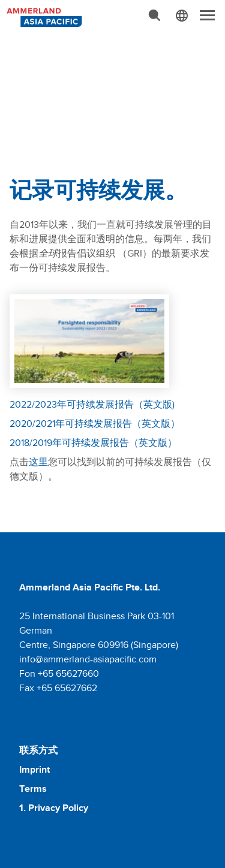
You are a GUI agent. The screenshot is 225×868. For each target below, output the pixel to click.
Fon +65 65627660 (59, 673)
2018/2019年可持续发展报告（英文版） (93, 443)
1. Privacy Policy (54, 808)
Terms (33, 789)
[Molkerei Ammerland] (43, 16)
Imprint (34, 769)
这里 (38, 462)
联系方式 (38, 750)
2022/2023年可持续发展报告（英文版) (92, 404)
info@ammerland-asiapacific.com (88, 659)
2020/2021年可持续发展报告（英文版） (95, 424)
